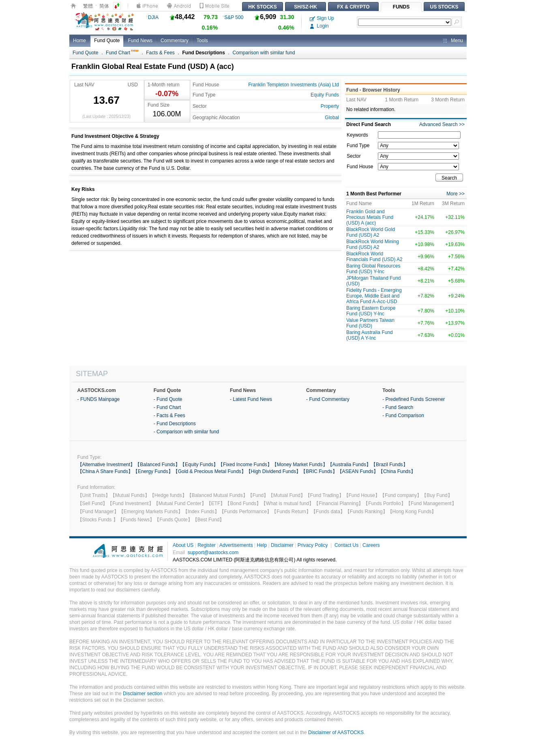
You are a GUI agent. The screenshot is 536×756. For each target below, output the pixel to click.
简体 (104, 6)
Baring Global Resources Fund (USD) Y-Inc (373, 269)
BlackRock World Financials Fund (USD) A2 (374, 257)
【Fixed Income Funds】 (245, 465)
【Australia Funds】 (349, 465)
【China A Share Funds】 (105, 471)
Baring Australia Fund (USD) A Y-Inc (370, 335)
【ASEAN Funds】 (358, 471)
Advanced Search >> (442, 124)
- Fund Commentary (328, 399)
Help (262, 545)
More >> (456, 194)
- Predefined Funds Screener (414, 399)
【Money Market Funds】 (300, 465)
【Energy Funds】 (153, 471)
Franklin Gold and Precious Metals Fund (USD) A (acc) (370, 217)
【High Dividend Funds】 (273, 471)
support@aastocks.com (213, 553)
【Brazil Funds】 (389, 465)
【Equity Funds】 (199, 465)
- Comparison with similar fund (186, 432)
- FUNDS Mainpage (99, 399)
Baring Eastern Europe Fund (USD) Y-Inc (371, 311)
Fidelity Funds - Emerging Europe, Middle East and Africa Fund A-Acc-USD (374, 296)
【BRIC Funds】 (319, 471)
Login (319, 26)
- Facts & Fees (169, 415)
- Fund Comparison (403, 415)
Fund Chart (122, 53)
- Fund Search (398, 407)
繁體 (88, 6)
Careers (371, 545)
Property (330, 106)
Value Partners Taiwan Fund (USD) (370, 323)
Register (207, 545)
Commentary (175, 41)
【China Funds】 (397, 471)
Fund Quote (107, 41)
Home (79, 41)
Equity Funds (325, 95)
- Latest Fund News (251, 399)
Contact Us (346, 545)
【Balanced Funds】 (158, 465)
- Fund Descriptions (175, 424)
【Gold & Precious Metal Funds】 (210, 471)
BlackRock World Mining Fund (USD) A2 (373, 244)
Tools (202, 41)
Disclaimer (282, 545)
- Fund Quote (168, 399)
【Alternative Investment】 (106, 465)
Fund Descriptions (204, 53)
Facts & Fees (160, 53)
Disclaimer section (143, 694)
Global (332, 118)
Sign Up (322, 18)
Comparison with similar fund (264, 53)
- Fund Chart (167, 407)
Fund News (140, 41)
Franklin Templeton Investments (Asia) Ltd (294, 85)
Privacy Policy (313, 545)
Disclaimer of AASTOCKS (336, 732)
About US (183, 545)
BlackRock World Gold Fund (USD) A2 (371, 232)
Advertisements (236, 545)
